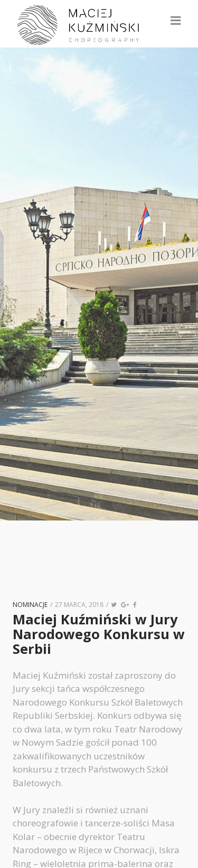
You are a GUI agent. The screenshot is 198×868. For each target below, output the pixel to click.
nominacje (30, 605)
